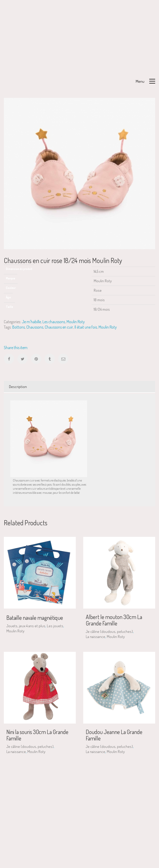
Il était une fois (86, 327)
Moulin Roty (76, 322)
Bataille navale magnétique (35, 618)
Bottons (19, 327)
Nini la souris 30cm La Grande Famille (37, 735)
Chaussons (35, 327)
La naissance (96, 637)
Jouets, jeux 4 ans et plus (26, 626)
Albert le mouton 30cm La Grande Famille (114, 620)
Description (18, 387)
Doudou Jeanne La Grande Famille (114, 735)
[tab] (80, 387)
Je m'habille (31, 322)
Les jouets (55, 626)
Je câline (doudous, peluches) (109, 631)
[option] (80, 174)
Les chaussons (54, 322)
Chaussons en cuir (59, 327)
